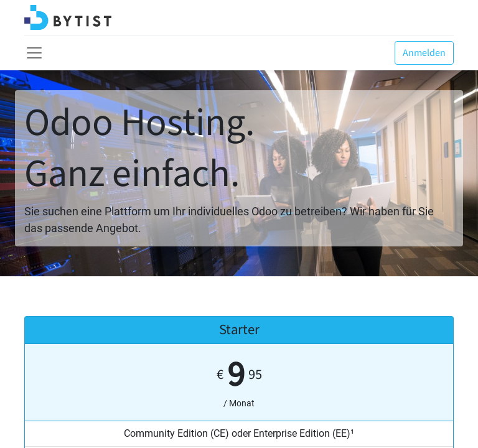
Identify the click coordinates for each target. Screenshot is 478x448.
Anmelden (424, 53)
